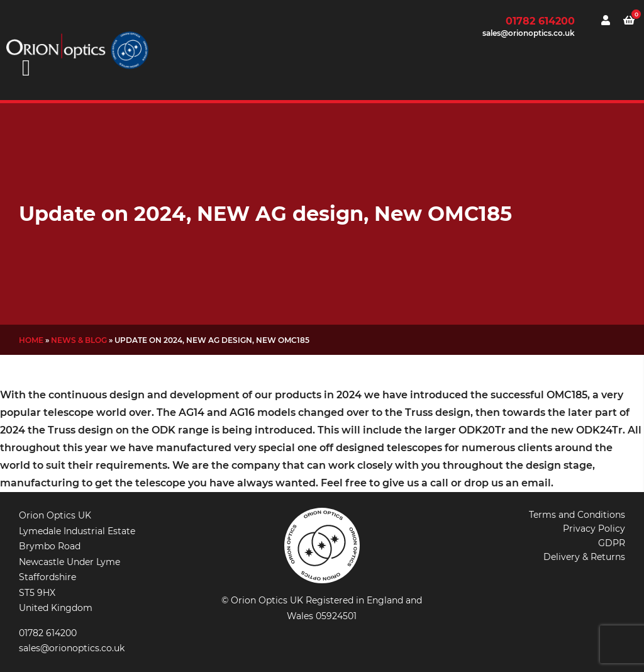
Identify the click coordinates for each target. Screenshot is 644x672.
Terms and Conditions (577, 515)
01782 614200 (540, 21)
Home (31, 340)
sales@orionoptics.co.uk (529, 33)
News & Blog (79, 340)
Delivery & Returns (584, 557)
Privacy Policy (594, 529)
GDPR (612, 543)
